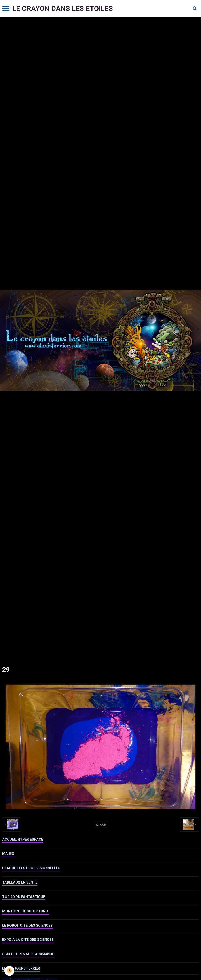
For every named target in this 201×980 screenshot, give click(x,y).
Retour (100, 825)
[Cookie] (9, 971)
